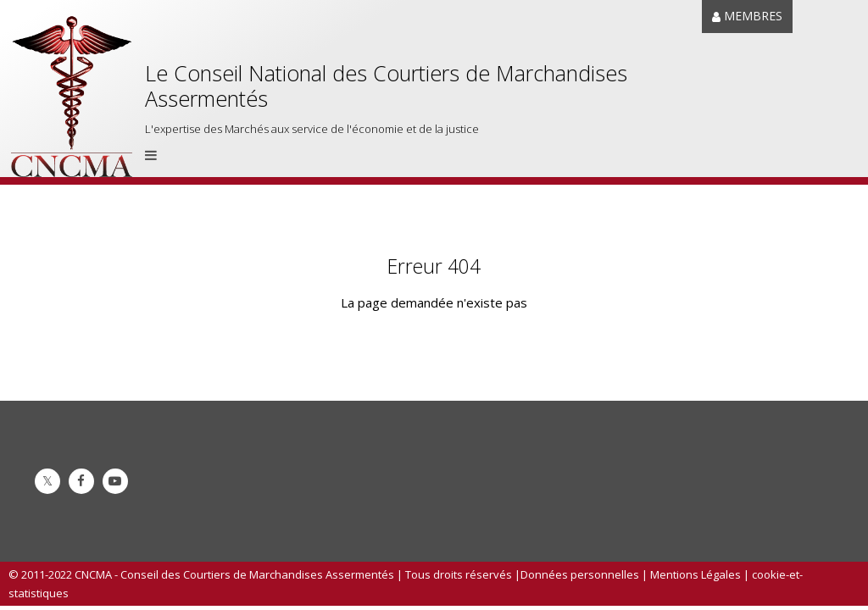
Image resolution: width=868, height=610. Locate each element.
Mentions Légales (696, 574)
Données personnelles (580, 574)
